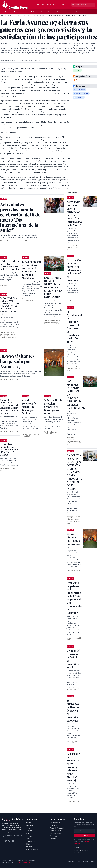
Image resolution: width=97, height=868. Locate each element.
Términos (85, 861)
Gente (43, 12)
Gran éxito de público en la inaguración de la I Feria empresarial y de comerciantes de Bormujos (9, 406)
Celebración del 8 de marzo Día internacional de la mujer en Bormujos (10, 265)
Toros (59, 12)
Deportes (51, 12)
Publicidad (78, 848)
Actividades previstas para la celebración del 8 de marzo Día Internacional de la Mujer (75, 213)
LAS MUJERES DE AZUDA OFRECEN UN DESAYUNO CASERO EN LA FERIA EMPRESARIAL (53, 287)
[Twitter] (6, 841)
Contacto (53, 839)
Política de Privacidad (57, 828)
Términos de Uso (55, 833)
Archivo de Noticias (32, 849)
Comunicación (69, 12)
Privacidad (71, 861)
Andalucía (34, 12)
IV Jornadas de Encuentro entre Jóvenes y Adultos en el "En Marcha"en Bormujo (10, 449)
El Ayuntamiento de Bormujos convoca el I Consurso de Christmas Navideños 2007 (32, 270)
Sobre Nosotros (55, 823)
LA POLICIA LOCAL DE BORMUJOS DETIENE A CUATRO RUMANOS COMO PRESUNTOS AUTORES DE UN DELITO (9, 306)
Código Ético (54, 825)
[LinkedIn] (13, 841)
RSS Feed (29, 852)
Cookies (78, 861)
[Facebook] (2, 841)
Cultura (79, 12)
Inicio (2, 15)
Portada (7, 12)
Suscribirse (85, 835)
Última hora (17, 12)
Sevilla (26, 12)
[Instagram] (9, 841)
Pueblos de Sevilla (29, 15)
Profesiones (88, 12)
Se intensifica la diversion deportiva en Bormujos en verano (53, 407)
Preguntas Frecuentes (81, 850)
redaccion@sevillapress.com (22, 862)
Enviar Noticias (79, 853)
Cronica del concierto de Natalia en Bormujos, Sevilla (29, 407)
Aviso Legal (54, 836)
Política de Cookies (56, 831)
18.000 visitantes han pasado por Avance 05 (73, 541)
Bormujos (42, 15)
